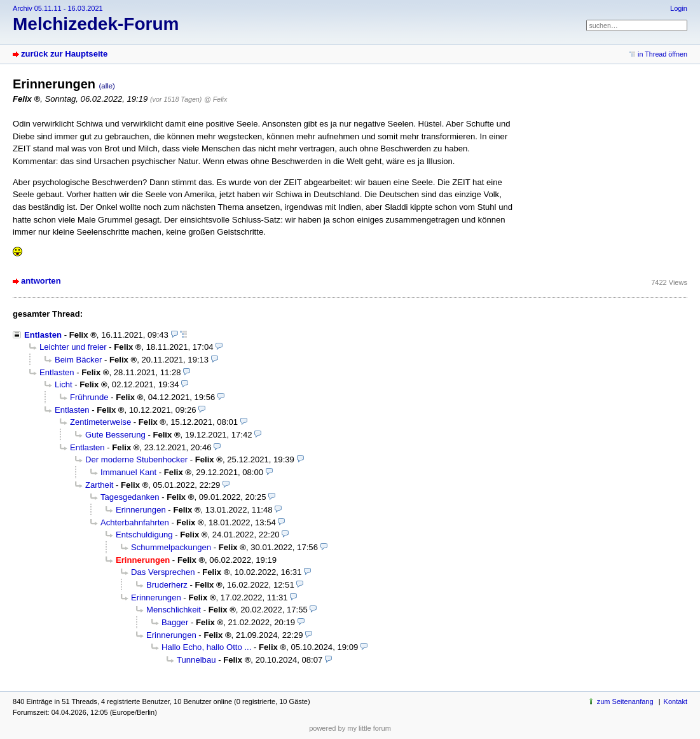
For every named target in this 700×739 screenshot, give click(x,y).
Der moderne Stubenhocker (136, 459)
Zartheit (99, 485)
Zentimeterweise (100, 422)
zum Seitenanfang (625, 701)
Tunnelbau (196, 660)
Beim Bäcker (78, 360)
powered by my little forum (350, 728)
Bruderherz (167, 585)
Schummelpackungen (171, 547)
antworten (41, 281)
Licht (64, 384)
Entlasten (43, 335)
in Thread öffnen (662, 54)
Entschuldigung (144, 535)
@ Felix (216, 99)
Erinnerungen (141, 510)
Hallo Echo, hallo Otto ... (206, 647)
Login (679, 8)
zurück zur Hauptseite (64, 54)
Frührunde (89, 397)
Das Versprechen (163, 572)
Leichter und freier (73, 347)
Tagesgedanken (130, 497)
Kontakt (676, 701)
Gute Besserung (115, 435)
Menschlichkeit (174, 610)
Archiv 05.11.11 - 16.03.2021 (58, 8)
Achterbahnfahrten (135, 522)
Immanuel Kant (128, 472)
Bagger (175, 622)
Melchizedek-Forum (96, 24)
